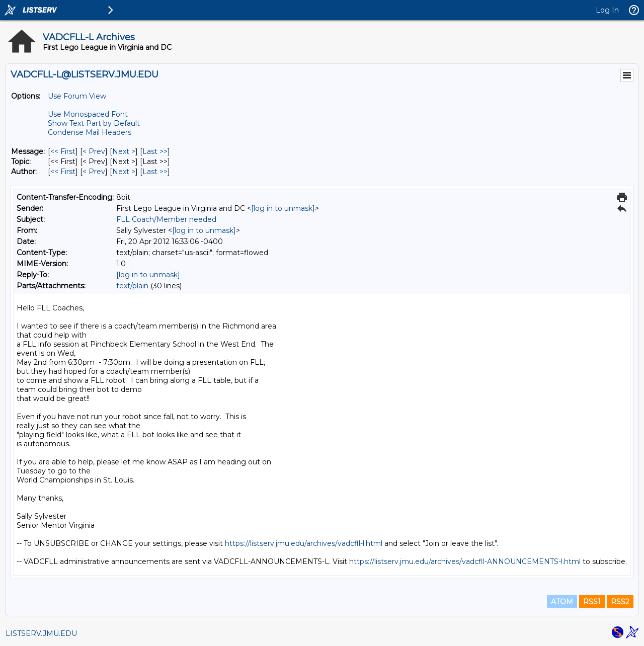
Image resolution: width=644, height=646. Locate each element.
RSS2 (620, 602)
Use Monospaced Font (88, 114)
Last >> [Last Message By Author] (155, 172)
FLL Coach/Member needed (166, 219)
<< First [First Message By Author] (63, 172)
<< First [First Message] (63, 151)
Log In (607, 10)
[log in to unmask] (283, 208)
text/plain (132, 286)
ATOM (562, 602)
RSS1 (592, 602)
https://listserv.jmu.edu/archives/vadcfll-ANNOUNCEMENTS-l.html (465, 561)
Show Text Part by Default (94, 123)
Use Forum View (77, 96)
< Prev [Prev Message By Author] (94, 172)
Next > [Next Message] (124, 151)
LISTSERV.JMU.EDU (41, 633)
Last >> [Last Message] (155, 151)
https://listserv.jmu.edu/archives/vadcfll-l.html (304, 543)
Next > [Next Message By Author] (124, 172)
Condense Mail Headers (90, 132)
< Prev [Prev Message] (94, 151)
